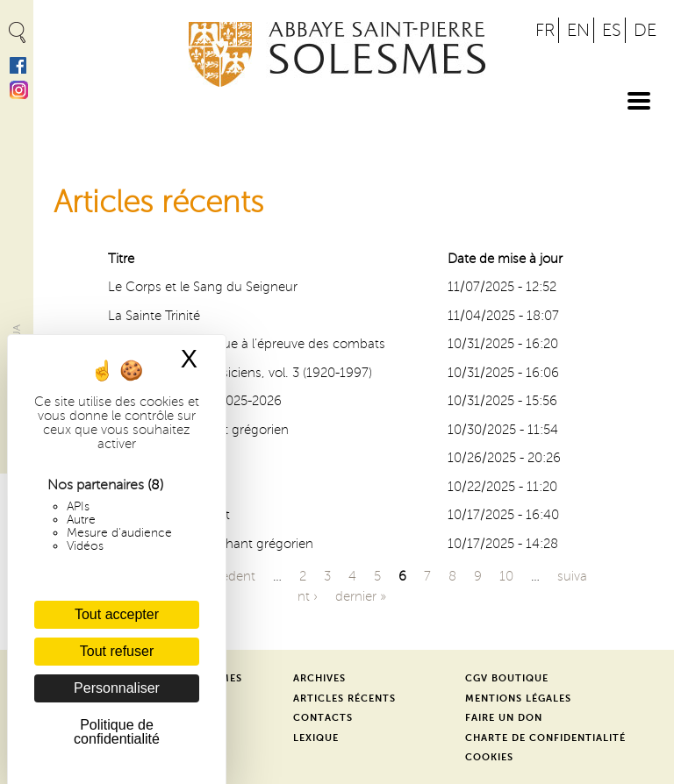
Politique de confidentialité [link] (117, 732)
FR (545, 30)
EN (578, 30)
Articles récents (344, 698)
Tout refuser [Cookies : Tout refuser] (117, 651)
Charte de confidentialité (545, 738)
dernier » (361, 596)
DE (645, 30)
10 (506, 576)
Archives (319, 678)
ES (612, 30)
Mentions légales (518, 698)
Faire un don (504, 718)
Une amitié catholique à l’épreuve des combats (247, 344)
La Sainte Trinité (154, 316)
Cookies (489, 757)
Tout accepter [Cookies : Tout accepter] (117, 614)
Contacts (323, 718)
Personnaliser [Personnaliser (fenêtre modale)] (117, 688)
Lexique (316, 738)
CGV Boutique (507, 678)
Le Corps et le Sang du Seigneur (203, 287)
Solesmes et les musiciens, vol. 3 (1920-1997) (240, 373)
